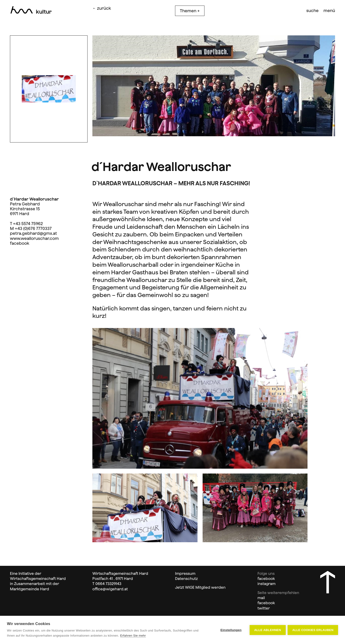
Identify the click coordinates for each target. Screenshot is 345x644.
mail (261, 598)
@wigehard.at (115, 589)
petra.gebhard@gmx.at (33, 233)
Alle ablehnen (267, 630)
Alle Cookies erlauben (313, 630)
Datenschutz (186, 579)
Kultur (44, 12)
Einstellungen (231, 630)
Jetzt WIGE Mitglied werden (200, 587)
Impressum (185, 573)
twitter (264, 608)
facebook (20, 243)
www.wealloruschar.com (34, 238)
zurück (102, 8)
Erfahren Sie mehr (133, 636)
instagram (267, 584)
